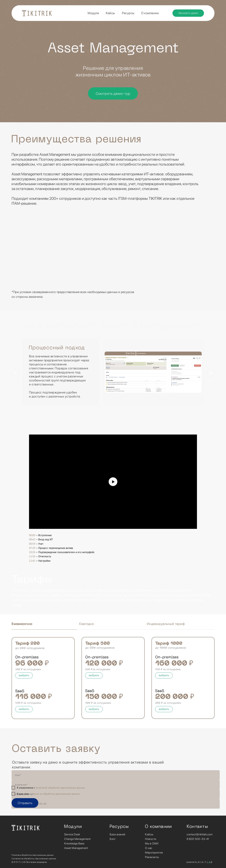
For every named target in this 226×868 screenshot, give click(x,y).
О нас (149, 848)
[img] (26, 828)
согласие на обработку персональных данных (55, 794)
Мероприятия (154, 853)
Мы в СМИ (152, 843)
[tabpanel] (113, 381)
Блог (113, 839)
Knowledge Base (74, 843)
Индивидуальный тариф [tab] (166, 624)
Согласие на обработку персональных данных (34, 859)
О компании (150, 13)
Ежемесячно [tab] (22, 624)
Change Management (77, 839)
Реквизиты (152, 857)
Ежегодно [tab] (87, 624)
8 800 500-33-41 (198, 839)
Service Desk (72, 834)
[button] (188, 13)
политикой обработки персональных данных (60, 788)
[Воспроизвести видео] (113, 482)
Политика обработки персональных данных (33, 855)
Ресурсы (128, 13)
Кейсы (149, 834)
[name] (116, 775)
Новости (151, 839)
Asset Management (76, 848)
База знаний (118, 834)
